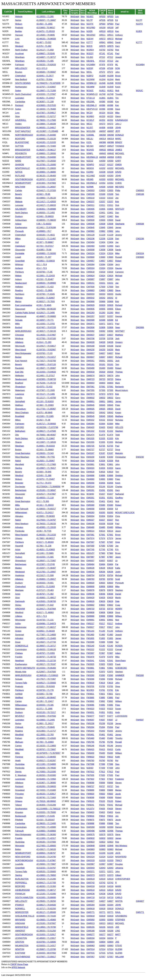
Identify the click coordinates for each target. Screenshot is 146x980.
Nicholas (119, 420)
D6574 (102, 376)
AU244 (102, 79)
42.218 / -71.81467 (45, 279)
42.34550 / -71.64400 (46, 135)
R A (117, 550)
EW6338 (90, 524)
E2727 (102, 450)
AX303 (102, 179)
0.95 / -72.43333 (44, 224)
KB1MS (90, 179)
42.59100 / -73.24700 (46, 857)
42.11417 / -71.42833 (46, 202)
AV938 (102, 128)
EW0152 (90, 420)
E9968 (102, 616)
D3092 (102, 331)
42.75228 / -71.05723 (46, 383)
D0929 (102, 305)
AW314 (103, 139)
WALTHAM (20, 187)
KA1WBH (91, 65)
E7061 (102, 535)
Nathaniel (120, 494)
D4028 (102, 342)
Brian (118, 353)
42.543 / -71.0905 (44, 290)
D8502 (102, 398)
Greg (117, 542)
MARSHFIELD (22, 927)
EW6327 (90, 520)
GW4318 (91, 886)
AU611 (102, 91)
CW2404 (90, 242)
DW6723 (90, 379)
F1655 (102, 638)
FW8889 (90, 790)
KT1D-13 (91, 98)
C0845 (102, 228)
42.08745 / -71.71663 (46, 798)
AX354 (102, 183)
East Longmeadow (24, 305)
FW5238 (90, 724)
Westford (19, 476)
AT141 (102, 54)
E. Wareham (21, 775)
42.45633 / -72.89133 (46, 649)
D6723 (102, 379)
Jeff (117, 28)
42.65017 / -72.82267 (46, 761)
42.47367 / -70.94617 (46, 113)
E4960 (102, 479)
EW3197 (90, 453)
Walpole (19, 17)
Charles (119, 487)
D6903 (102, 383)
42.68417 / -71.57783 (46, 883)
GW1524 (91, 857)
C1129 (102, 235)
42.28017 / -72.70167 (46, 664)
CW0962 (90, 231)
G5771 (102, 912)
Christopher (120, 457)
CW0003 (90, 190)
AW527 (103, 146)
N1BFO (90, 76)
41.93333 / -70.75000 (46, 812)
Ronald (118, 742)
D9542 (102, 413)
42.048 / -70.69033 (45, 216)
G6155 (102, 927)
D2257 (102, 316)
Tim (117, 98)
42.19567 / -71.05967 (46, 368)
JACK (118, 853)
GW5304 (91, 905)
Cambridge (20, 102)
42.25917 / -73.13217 (46, 357)
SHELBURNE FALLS (25, 916)
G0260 (102, 827)
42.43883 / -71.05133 (46, 198)
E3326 (102, 461)
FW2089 (90, 642)
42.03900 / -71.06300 (46, 835)
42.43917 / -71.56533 (46, 849)
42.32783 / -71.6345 (46, 294)
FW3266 (90, 679)
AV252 (102, 120)
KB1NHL (90, 61)
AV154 (102, 113)
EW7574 (90, 538)
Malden (18, 198)
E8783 (102, 579)
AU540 (102, 87)
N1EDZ (90, 161)
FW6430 (90, 753)
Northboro (20, 294)
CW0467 (90, 216)
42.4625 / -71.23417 (46, 98)
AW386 (103, 142)
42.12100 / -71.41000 (46, 894)
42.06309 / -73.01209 (46, 805)
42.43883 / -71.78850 (46, 875)
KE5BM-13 (91, 83)
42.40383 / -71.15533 (46, 527)
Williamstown (21, 513)
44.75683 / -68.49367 (46, 435)
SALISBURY (21, 209)
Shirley (18, 605)
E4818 (102, 472)
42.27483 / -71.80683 (46, 846)
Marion (18, 302)
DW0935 (90, 309)
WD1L (89, 72)
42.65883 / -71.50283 (46, 253)
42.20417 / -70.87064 (46, 609)
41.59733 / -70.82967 (46, 350)
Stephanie (120, 224)
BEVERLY (20, 716)
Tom (117, 194)
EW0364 (90, 424)
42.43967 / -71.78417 (46, 468)
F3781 (102, 690)
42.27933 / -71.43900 (46, 827)
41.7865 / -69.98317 (46, 538)
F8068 (102, 783)
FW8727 (90, 786)
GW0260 (91, 827)
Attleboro (19, 342)
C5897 (102, 279)
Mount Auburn (122, 390)
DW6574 (90, 376)
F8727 (102, 786)
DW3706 (90, 339)
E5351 (102, 498)
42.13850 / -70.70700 (46, 927)
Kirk (117, 438)
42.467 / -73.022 (44, 42)
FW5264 (90, 727)
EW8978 (90, 590)
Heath (18, 761)
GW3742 (91, 883)
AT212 (102, 57)
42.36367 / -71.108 (45, 102)
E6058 (102, 509)
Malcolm (119, 453)
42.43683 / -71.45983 (46, 920)
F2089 (102, 642)
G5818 (102, 916)
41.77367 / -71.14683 (46, 635)
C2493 (102, 246)
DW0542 (90, 298)
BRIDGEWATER (23, 128)
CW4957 (90, 261)
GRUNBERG (121, 916)
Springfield (20, 401)
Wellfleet (19, 698)
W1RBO (90, 116)
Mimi (117, 313)
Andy (117, 712)
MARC (118, 139)
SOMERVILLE (22, 646)
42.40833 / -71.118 (45, 498)
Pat (117, 564)
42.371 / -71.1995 (44, 709)
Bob (117, 202)
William (118, 527)
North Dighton (21, 213)
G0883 (102, 849)
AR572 (102, 39)
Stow (17, 116)
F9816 (102, 816)
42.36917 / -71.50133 (46, 331)
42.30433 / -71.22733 (46, 661)
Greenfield (20, 261)
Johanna (119, 868)
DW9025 (90, 409)
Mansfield (19, 464)
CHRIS (118, 157)
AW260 (103, 135)
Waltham (19, 405)
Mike (117, 113)
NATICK (19, 172)
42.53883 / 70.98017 (46, 28)
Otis (17, 435)
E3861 (102, 464)
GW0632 (91, 838)
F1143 (102, 631)
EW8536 (90, 572)
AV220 (102, 116)
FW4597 (90, 720)
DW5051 (90, 361)
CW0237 (90, 202)
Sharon (18, 442)
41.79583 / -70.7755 (46, 457)
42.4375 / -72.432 (44, 387)
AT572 (102, 72)
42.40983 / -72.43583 (46, 738)
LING (118, 931)
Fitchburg (19, 272)
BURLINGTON (22, 879)
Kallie (118, 568)
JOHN (118, 128)
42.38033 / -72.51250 (46, 931)
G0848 (102, 846)
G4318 (102, 886)
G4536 (102, 894)
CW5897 (90, 279)
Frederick (119, 779)
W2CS (89, 46)
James (118, 228)
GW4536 (91, 894)
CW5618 (90, 272)
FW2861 (90, 668)
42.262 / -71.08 (43, 420)
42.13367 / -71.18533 (46, 442)
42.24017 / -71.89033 (46, 205)
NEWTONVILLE (22, 168)
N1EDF (90, 68)
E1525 (102, 438)
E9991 (102, 620)
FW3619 (90, 683)
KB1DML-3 (91, 105)
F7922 (102, 779)
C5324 (102, 268)
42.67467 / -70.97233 (46, 327)
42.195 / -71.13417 (45, 701)
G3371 (102, 872)
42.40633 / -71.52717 (46, 116)
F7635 (102, 775)
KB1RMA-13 (92, 157)
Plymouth (19, 231)
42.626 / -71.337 (44, 257)
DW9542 (90, 413)
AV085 (102, 102)
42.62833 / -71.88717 (46, 890)
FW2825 (90, 664)
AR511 (102, 35)
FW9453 (90, 812)
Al (116, 298)
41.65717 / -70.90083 (46, 424)
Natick (18, 461)
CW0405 (90, 209)
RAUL (118, 912)
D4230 (102, 350)
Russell (118, 257)
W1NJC (90, 91)
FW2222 (90, 649)
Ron (117, 520)
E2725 (102, 446)
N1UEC (90, 17)
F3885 (102, 698)
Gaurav (118, 268)
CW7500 (90, 287)
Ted (117, 642)
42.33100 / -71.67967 (46, 860)
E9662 (102, 605)
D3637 (102, 335)
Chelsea (19, 653)
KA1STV (90, 809)
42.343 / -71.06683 (45, 450)
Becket (18, 357)
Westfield (19, 735)
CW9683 (90, 290)
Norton (18, 20)
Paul (117, 24)
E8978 (102, 590)
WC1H (89, 113)
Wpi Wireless (121, 846)
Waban (18, 276)
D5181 (102, 364)
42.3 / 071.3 (42, 68)
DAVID (118, 172)
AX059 (102, 161)
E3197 (102, 453)
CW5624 (90, 276)
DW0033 (90, 294)
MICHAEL (120, 153)
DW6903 (90, 383)
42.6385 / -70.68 (44, 250)
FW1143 (90, 631)
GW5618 (91, 909)
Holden (18, 124)
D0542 (102, 298)
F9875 (102, 820)
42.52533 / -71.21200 (46, 879)
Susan (118, 709)
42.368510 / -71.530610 (47, 675)
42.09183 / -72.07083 (46, 842)
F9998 (102, 823)
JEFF (118, 131)
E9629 (102, 601)
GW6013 (91, 923)
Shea (118, 686)
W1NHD (90, 494)
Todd (117, 435)
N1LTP (90, 20)
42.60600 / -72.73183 (46, 916)
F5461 (102, 735)
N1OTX (90, 24)
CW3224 (90, 253)
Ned (117, 620)
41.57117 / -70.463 (45, 590)
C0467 (102, 216)
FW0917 (90, 627)
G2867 (102, 864)
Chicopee (19, 335)
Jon (117, 816)
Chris (118, 516)
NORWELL (20, 909)
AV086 (102, 105)
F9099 (102, 798)
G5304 (102, 905)
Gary (117, 46)
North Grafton (21, 50)
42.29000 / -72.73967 (46, 864)
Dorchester (20, 487)
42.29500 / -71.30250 (46, 901)
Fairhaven (20, 65)
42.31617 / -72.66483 (46, 757)
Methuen (19, 742)
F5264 (102, 727)
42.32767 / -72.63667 (46, 87)
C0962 (102, 231)
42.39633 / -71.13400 (46, 823)
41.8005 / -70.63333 (46, 446)
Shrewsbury (21, 409)
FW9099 (90, 798)
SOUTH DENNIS (23, 83)
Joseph (118, 57)
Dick (117, 205)
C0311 (102, 205)
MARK (118, 886)
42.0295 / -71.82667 (46, 298)
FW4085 (90, 705)
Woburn (19, 24)
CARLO (119, 897)
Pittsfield (19, 820)
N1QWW (91, 79)
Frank (118, 664)
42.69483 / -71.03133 (46, 139)
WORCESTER (22, 912)
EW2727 (90, 450)
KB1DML (91, 102)
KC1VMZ (91, 176)
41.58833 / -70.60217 (46, 509)
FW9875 (90, 820)
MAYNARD (20, 920)
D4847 (102, 357)
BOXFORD (20, 139)
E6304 (102, 516)
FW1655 (90, 638)
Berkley (19, 31)
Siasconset (20, 309)
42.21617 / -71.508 (45, 575)
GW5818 (91, 916)
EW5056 (90, 483)
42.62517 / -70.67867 (46, 494)
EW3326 (90, 461)
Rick (117, 461)
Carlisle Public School (25, 313)
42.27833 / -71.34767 (46, 520)
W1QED (90, 690)
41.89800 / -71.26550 (46, 153)
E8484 (102, 564)
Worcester (20, 846)
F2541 (102, 661)
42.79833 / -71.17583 (46, 120)
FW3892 (90, 701)
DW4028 (90, 342)
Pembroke (20, 531)
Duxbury (19, 216)
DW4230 (90, 350)
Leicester (19, 205)
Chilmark (19, 727)
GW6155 (91, 927)
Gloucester (20, 250)
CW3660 (90, 257)
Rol (117, 761)
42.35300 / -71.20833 (46, 168)
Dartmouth (20, 601)
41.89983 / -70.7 (44, 231)
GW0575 (91, 835)
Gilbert (118, 875)
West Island (20, 350)
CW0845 (90, 228)
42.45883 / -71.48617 (46, 598)
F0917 (102, 627)
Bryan (118, 553)
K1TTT (90, 42)
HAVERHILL (21, 120)
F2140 (102, 646)
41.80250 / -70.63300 (46, 775)
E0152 (102, 420)
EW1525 (90, 438)
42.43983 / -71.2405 (46, 720)
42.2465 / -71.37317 (46, 376)
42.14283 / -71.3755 (46, 324)
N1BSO (90, 768)
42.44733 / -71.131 (45, 620)
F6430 (102, 753)
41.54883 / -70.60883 (46, 831)
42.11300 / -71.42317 (46, 838)
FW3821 (90, 694)
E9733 (102, 609)
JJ (116, 720)
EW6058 (90, 509)
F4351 (102, 712)
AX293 (102, 176)
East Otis (19, 372)
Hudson (19, 557)
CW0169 (90, 194)
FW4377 (90, 716)
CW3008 (90, 250)
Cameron (119, 272)
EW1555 (90, 442)
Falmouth (19, 831)
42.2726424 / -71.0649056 (48, 487)
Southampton (21, 809)
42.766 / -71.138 (44, 546)
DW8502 (90, 398)
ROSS (118, 83)
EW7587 (90, 542)
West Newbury (22, 524)
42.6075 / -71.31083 (46, 587)
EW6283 (90, 513)
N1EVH (90, 39)
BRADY (119, 142)
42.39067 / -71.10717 (46, 646)
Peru (17, 42)
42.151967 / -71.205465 (47, 131)
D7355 (102, 390)
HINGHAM (20, 609)
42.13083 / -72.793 (45, 735)
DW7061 (90, 387)
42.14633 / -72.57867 (46, 335)
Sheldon (119, 476)
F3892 (102, 701)
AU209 (102, 76)
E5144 (102, 487)
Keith (117, 757)
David (118, 42)
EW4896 (90, 476)
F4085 (102, 705)
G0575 (102, 835)
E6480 (102, 527)
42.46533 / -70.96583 (46, 39)
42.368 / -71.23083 (45, 405)
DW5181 (90, 364)
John (117, 72)
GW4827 (91, 901)
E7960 (102, 553)
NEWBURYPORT (23, 157)
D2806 (102, 327)
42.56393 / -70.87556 (46, 716)
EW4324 (90, 468)
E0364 (102, 424)
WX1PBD (91, 28)
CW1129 (90, 235)
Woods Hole (21, 672)
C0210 (102, 198)
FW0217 (90, 624)
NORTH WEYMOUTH (25, 668)
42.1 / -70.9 (42, 265)
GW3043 (91, 868)
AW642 (103, 153)
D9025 (102, 409)
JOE (117, 927)
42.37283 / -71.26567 (46, 187)
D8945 (102, 405)
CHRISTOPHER (123, 879)
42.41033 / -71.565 (45, 557)
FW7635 (90, 775)
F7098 (102, 764)
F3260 (102, 675)
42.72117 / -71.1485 (46, 394)
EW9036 (90, 594)
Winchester (20, 620)
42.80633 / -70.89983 (46, 283)
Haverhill (19, 546)
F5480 (102, 738)
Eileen (118, 309)
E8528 (102, 568)
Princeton (19, 794)
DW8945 (90, 405)
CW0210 (90, 198)
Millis (17, 324)
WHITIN (119, 901)
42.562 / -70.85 (43, 194)
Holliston (19, 287)
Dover (18, 642)
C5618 (102, 272)
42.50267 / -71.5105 (46, 816)
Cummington (21, 649)
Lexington (20, 98)
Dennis (18, 772)
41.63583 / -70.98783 (46, 601)
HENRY (119, 609)
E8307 (102, 561)
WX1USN (91, 131)
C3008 (102, 250)
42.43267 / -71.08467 (46, 568)
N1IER (89, 31)
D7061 (102, 387)
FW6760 (90, 761)
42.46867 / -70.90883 (46, 316)
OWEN (118, 165)
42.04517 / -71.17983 (46, 464)
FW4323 (90, 709)
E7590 (102, 546)
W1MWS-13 (92, 94)
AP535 (102, 20)
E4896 (102, 476)
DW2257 (90, 316)
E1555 (102, 442)
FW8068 (90, 783)
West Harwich (21, 535)
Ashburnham (21, 220)
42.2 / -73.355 (43, 501)
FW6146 (90, 746)
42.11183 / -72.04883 (46, 764)
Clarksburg (20, 246)
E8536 (102, 572)
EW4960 (90, 479)
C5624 (102, 276)
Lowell (18, 257)
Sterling (19, 468)
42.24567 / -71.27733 (46, 642)
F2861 (102, 668)
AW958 (103, 157)
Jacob (118, 794)
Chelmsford (20, 76)
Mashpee (19, 590)
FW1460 (90, 635)
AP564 (102, 24)
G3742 (102, 883)
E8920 (102, 583)
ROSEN (119, 646)
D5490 (102, 368)
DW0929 (90, 305)
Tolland (18, 805)
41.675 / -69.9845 (44, 413)
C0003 (102, 190)
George (119, 316)
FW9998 (90, 823)
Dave (118, 109)
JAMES (119, 150)
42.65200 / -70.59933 (46, 786)
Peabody (19, 28)
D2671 (102, 324)
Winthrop (19, 339)
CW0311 (90, 205)
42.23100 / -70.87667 (46, 923)
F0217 (102, 624)
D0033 (102, 294)
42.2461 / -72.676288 (46, 228)
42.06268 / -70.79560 (46, 768)
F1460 (102, 635)
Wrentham (20, 57)
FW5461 (90, 735)
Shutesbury (20, 387)
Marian (118, 790)
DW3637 (90, 335)
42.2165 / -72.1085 (45, 416)
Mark (117, 79)
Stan (117, 764)
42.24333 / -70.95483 (46, 668)
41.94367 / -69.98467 (46, 698)
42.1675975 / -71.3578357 (48, 753)
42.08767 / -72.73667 (46, 749)
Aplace (18, 224)
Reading (19, 290)
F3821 (102, 694)
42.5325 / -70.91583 (46, 686)
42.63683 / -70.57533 (46, 105)
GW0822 (91, 842)
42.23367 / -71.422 (45, 287)
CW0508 (90, 224)
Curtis (118, 749)
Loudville (19, 864)
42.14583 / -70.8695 (46, 35)
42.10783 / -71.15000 (46, 165)
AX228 (102, 172)
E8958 (102, 587)
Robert (118, 261)
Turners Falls (21, 683)
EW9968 (90, 616)
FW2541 (90, 661)
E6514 (102, 531)
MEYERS (120, 187)
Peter (118, 405)
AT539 (102, 68)
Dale (117, 601)
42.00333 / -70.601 (45, 583)
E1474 (102, 435)
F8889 (102, 790)
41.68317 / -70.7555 (46, 302)
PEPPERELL (21, 883)
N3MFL (90, 153)
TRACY (119, 860)
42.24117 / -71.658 (45, 50)
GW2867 (91, 864)
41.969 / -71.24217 (45, 724)
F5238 (102, 724)
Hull (17, 242)
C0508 (102, 224)
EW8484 (90, 564)
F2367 (102, 653)
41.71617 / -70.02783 (46, 361)
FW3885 (90, 698)
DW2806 (90, 327)
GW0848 (91, 846)
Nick (117, 91)
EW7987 (90, 557)
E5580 (102, 505)
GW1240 (91, 853)
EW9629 (90, 601)
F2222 (102, 649)
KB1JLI (90, 139)
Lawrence (20, 394)
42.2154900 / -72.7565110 (48, 809)
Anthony (119, 35)
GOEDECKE (121, 668)
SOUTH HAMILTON (24, 897)
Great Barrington (23, 453)
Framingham (21, 827)
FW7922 (90, 779)
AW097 (103, 131)
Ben (117, 216)
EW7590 (90, 546)
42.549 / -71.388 (44, 476)
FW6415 (90, 749)
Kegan (118, 413)
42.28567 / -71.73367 (46, 561)
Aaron (118, 468)
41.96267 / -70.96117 (46, 150)
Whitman (19, 265)
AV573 (102, 124)
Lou (117, 17)
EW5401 (90, 501)
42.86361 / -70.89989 (46, 209)
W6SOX (90, 168)
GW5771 (91, 912)
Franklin (19, 398)
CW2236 (90, 239)
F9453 (102, 812)
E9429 (102, 598)
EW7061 (90, 535)
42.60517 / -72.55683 (46, 683)
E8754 (102, 575)
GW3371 (91, 872)
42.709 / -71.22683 (45, 742)
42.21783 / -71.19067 (46, 572)
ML (117, 65)
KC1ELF (90, 120)
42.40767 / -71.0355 (46, 653)
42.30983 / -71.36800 (46, 172)
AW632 (103, 150)
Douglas (19, 798)
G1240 (102, 853)
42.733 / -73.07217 (45, 246)
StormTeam (120, 661)
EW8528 (90, 568)
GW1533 (91, 860)
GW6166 (91, 931)
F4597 (102, 720)
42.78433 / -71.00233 (46, 524)
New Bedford (21, 79)
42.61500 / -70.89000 (46, 897)
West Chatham (22, 413)
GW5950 (91, 920)
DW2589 (90, 320)
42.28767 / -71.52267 (46, 179)
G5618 (102, 909)
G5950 (102, 920)
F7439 (102, 768)
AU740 (102, 94)
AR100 (102, 28)
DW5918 (90, 372)
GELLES (119, 427)
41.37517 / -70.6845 (46, 727)
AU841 (102, 98)
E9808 (102, 612)
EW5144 (90, 487)
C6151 (102, 283)
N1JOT (90, 128)
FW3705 (90, 686)
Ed (116, 20)
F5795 (102, 742)
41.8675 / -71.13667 (46, 438)
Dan (117, 213)
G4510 (102, 890)
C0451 (102, 213)
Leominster (20, 779)
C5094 (102, 265)
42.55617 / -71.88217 (46, 627)
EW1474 (90, 435)
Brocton (19, 72)
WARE (18, 161)
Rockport (19, 105)
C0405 (102, 209)
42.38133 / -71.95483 (46, 176)
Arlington (19, 527)
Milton (18, 239)
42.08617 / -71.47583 (46, 431)
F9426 (102, 809)
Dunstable (20, 253)
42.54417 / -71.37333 (46, 190)
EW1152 (90, 431)
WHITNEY (120, 331)
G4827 (102, 901)
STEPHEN (120, 920)
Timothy (119, 94)
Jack (117, 339)
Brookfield (20, 416)
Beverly (19, 194)
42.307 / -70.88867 (45, 242)
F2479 (102, 657)
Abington (19, 516)
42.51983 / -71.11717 (46, 731)
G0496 (102, 831)
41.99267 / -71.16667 (46, 20)
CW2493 (90, 246)
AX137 (102, 165)
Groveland (20, 790)
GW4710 (91, 897)
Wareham (20, 446)
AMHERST (20, 931)
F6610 (102, 757)
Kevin (118, 87)
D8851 (102, 401)
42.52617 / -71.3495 (46, 313)
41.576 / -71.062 (44, 46)
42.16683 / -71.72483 (46, 146)
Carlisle (19, 190)
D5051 (102, 361)
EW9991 (90, 620)
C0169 (102, 194)
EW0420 (90, 427)
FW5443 (90, 731)
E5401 (102, 501)
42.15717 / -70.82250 (46, 909)
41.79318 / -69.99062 (46, 801)
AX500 (102, 187)
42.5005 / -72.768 (44, 694)
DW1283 (90, 313)
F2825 (102, 664)
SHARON (19, 165)
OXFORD (19, 427)
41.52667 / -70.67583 (46, 672)
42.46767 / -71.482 (45, 594)
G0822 (102, 842)
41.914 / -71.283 (44, 342)
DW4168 (90, 346)
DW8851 (90, 401)
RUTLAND (20, 176)
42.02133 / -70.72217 (46, 712)
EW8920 (90, 583)
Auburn (18, 279)
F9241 (102, 805)
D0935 (102, 309)
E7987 (102, 557)
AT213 (102, 61)
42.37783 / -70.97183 (46, 339)
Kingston (19, 812)
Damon (118, 827)
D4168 (102, 346)
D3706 (102, 339)
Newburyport (21, 283)
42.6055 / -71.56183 (46, 631)
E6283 (102, 513)
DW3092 (90, 331)
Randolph (20, 368)
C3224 (102, 253)
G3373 (102, 875)
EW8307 (90, 561)
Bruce (118, 76)
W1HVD (90, 150)
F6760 (102, 761)
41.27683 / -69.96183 (46, 309)
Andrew (119, 624)
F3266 (102, 679)
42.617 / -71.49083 (45, 612)
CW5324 (90, 268)
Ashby (18, 624)
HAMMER (120, 675)
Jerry (117, 265)
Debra (118, 379)
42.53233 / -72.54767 (46, 868)
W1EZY (90, 54)
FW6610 (90, 757)
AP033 (102, 17)
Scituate (19, 320)
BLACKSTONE (22, 142)
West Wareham (22, 457)
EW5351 (90, 498)
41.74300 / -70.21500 (46, 772)
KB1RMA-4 (92, 183)
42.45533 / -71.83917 (46, 794)
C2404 (102, 242)
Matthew (119, 335)
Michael (119, 39)
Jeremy (118, 235)
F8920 (102, 794)
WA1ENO (91, 35)
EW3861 (90, 464)
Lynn (17, 39)
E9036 (102, 594)
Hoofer (118, 294)
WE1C (89, 124)
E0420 (102, 427)
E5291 (102, 490)
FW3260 (90, 675)
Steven (118, 783)
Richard (119, 305)
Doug (118, 450)
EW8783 (90, 579)
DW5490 (90, 368)
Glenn (118, 116)
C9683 (102, 290)
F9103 (102, 801)
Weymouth (20, 346)
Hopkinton (20, 575)
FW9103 (90, 801)
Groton (18, 631)
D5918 (102, 372)
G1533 (102, 860)
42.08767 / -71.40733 (46, 657)
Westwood (20, 572)
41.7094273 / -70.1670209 (48, 83)
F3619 (102, 683)
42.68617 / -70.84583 (46, 905)
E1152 (102, 431)
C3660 (102, 257)
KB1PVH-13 (92, 109)
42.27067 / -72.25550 (46, 161)
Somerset (19, 635)
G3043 (102, 868)
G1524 (102, 857)
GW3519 (91, 879)
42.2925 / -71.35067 (46, 461)
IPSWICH (19, 905)
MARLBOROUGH (23, 331)
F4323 (102, 709)
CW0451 (90, 213)
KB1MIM (90, 87)
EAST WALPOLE (23, 131)
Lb (116, 561)
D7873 (102, 394)
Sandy (118, 250)
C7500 (102, 287)
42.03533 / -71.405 (45, 61)
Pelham (19, 738)
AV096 (102, 109)
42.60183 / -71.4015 (46, 235)
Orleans (19, 538)
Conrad (118, 649)
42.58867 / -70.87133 (46, 364)
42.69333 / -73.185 (45, 705)
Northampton (21, 87)
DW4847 (90, 357)
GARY (118, 161)
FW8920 (90, 794)
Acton (18, 550)
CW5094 (90, 265)
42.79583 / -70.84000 (46, 157)
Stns (83, 17)
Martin (118, 598)
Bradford (19, 383)
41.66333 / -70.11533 (46, 535)
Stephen (119, 431)
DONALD (119, 135)
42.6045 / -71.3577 (45, 76)
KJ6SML (90, 135)
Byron (118, 535)
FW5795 (90, 742)
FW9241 (90, 805)
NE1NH (90, 146)
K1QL (89, 142)
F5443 (102, 731)
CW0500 (90, 220)
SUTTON (19, 146)
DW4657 (90, 353)
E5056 (102, 483)
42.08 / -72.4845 (44, 305)
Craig (118, 605)
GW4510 (91, 890)
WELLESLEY (21, 68)
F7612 (102, 772)
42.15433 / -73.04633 (46, 372)
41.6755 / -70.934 (44, 79)
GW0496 (91, 831)
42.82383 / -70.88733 (46, 379)
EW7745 (90, 550)
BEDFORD (20, 886)
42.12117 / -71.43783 (46, 398)
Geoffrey (119, 498)
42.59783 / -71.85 (44, 272)
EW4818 (90, 472)
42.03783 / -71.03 (44, 353)
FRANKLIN (20, 894)
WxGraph (75, 17)
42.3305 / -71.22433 (46, 276)
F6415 (102, 749)
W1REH (90, 50)
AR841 (102, 42)
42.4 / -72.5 (42, 268)
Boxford (19, 327)
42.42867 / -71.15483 (46, 638)
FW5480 (90, 738)
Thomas (119, 372)
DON (117, 68)
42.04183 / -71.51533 (46, 142)
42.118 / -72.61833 (45, 401)
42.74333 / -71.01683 (46, 790)
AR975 (102, 46)
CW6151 (90, 283)
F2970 (102, 672)
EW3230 (90, 457)
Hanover (19, 35)
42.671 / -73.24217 (45, 513)
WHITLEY (120, 209)
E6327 (102, 520)
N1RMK (90, 187)
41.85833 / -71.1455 (46, 213)
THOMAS (120, 146)
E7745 (102, 550)
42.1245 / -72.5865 (45, 553)
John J (118, 124)
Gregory (119, 342)
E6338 (102, 524)
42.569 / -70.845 (44, 472)
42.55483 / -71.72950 (46, 779)
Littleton (19, 616)
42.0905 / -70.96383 (46, 516)
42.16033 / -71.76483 (46, 109)
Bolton (18, 849)
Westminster (21, 627)
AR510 (102, 31)
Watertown (20, 390)
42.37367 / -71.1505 (46, 390)
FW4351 (90, 712)
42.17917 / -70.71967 (46, 679)
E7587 (102, 542)
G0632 (102, 838)
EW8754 (90, 575)
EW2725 (90, 446)
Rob (117, 50)
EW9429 (90, 598)
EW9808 (90, 612)
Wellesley (19, 376)
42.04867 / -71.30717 (46, 57)
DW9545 (90, 416)
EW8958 (90, 587)
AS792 (102, 50)
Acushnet (19, 54)
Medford (19, 498)
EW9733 (90, 609)
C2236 (102, 239)
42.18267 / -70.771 (45, 320)
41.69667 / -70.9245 (46, 54)
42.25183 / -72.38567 (46, 490)
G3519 (102, 879)
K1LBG (90, 57)
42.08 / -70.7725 (44, 531)
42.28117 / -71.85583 (46, 912)
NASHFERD (121, 857)
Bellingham (20, 431)
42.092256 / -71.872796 (47, 427)
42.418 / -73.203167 (46, 820)
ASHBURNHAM (22, 890)
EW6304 (90, 516)
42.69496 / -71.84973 (46, 624)
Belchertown (21, 490)
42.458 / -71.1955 (44, 24)
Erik (117, 690)
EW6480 (90, 527)
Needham (20, 661)
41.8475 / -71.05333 (46, 31)
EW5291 (90, 490)
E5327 (102, 494)
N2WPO (90, 165)
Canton (18, 701)
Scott (117, 579)
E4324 (102, 468)
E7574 (102, 538)
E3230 (102, 457)
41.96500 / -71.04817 (46, 128)
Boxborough (21, 816)
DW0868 (90, 302)
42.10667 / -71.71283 (46, 91)
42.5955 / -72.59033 (46, 261)
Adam (118, 653)
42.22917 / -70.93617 (46, 346)
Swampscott (21, 316)
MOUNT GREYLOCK (125, 513)
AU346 (102, 83)
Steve (118, 290)
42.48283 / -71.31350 (46, 886)
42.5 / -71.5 (42, 616)
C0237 (102, 202)
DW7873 (90, 394)
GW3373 (91, 875)
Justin (118, 572)
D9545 (102, 416)
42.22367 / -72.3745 (46, 564)
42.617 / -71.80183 (45, 542)
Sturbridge (20, 764)
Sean (118, 327)
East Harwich (21, 361)
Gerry (118, 398)
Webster (19, 298)
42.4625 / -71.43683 (46, 550)
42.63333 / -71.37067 (46, 94)
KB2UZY (90, 553)
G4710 (102, 897)
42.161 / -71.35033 (45, 505)
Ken (117, 31)
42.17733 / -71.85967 (46, 409)
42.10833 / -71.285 (45, 17)
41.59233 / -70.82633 (46, 65)
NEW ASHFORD (23, 857)
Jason (118, 531)
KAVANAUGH (121, 120)
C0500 (102, 220)
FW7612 (90, 772)
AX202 (102, 168)
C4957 (102, 261)
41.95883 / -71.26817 (46, 579)
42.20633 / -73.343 (45, 453)
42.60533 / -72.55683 (46, 872)
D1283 (102, 313)
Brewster (19, 483)
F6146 (102, 746)
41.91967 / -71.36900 (46, 783)
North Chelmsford (23, 94)
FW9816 (90, 816)
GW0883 (91, 849)
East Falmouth (22, 509)
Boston (18, 450)
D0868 (102, 302)
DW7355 (90, 390)
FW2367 (90, 653)
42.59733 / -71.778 (45, 690)
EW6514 (90, 531)
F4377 (102, 716)
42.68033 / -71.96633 (46, 220)
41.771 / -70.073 (44, 483)
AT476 (102, 65)
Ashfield (19, 694)
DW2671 (90, 324)
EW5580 (90, 505)
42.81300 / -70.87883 (46, 183)
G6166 (102, 931)
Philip (118, 190)
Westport (19, 46)
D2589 (102, 320)
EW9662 (90, 605)
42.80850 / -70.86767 (46, 853)
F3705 (102, 686)
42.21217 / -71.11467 (46, 239)
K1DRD (90, 172)
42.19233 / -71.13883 (46, 746)
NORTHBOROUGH (24, 135)
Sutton (18, 91)
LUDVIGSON (121, 716)
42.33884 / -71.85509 (46, 124)
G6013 (102, 923)
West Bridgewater (23, 353)
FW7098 (90, 764)
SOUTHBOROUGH (24, 179)
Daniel (118, 346)
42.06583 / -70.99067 (46, 72)
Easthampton (21, 228)
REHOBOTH (21, 153)
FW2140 (90, 646)
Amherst (19, 268)
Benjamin (119, 387)
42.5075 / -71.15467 (46, 479)
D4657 (102, 353)
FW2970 (90, 672)
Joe (117, 61)
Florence (19, 757)
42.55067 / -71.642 (45, 605)
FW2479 (90, 657)
